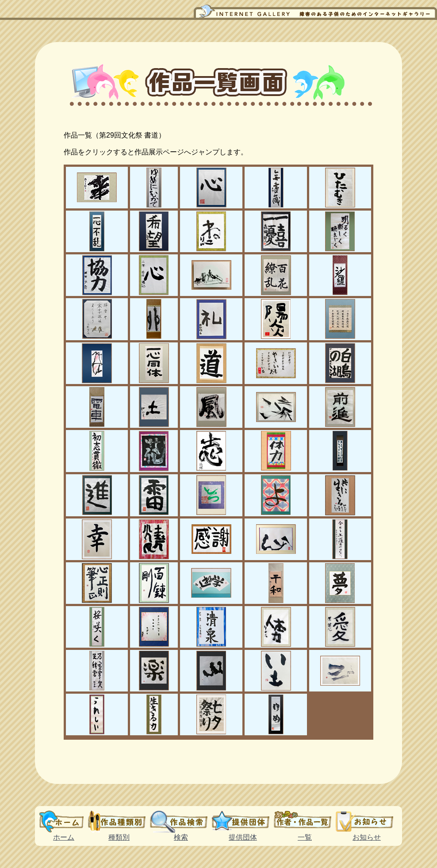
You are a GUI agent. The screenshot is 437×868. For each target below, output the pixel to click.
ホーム (64, 822)
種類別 (119, 822)
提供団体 (243, 822)
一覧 (305, 822)
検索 (181, 822)
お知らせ (367, 822)
